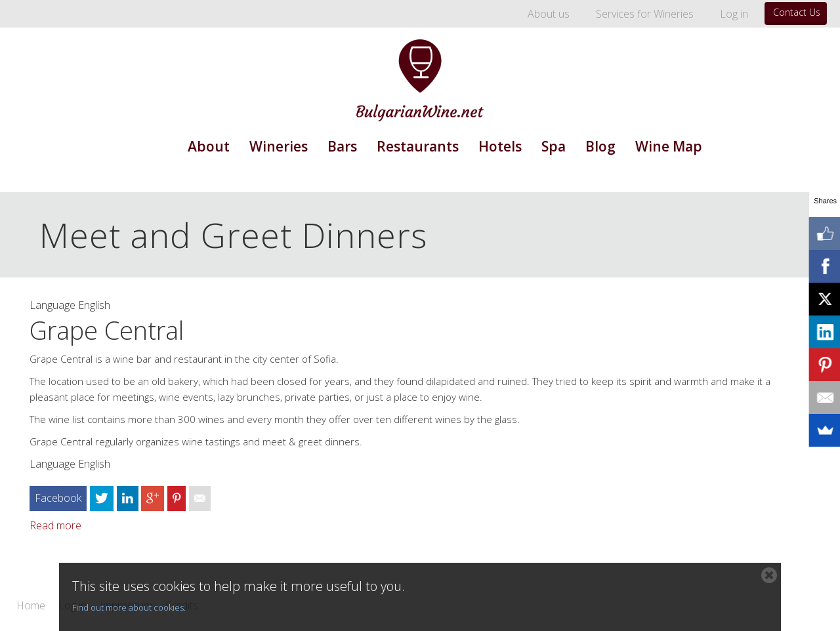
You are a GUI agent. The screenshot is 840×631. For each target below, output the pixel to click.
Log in (734, 14)
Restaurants (418, 146)
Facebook (58, 498)
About (209, 146)
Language (52, 305)
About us (549, 14)
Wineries (279, 146)
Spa (554, 146)
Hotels (500, 146)
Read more (55, 525)
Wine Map (669, 146)
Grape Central (107, 330)
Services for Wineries (645, 14)
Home (31, 606)
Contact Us (797, 12)
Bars (342, 146)
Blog (600, 146)
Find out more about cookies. (129, 607)
